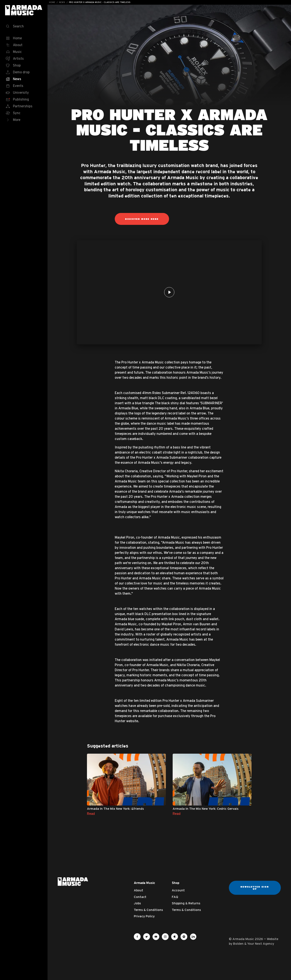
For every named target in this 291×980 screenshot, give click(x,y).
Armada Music (24, 10)
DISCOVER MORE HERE (142, 219)
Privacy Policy (144, 916)
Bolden (238, 944)
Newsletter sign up (255, 888)
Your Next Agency (261, 944)
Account (178, 890)
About (139, 890)
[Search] (24, 26)
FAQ (175, 897)
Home (52, 2)
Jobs (137, 903)
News (62, 2)
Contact (140, 897)
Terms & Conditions (148, 910)
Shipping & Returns (186, 903)
